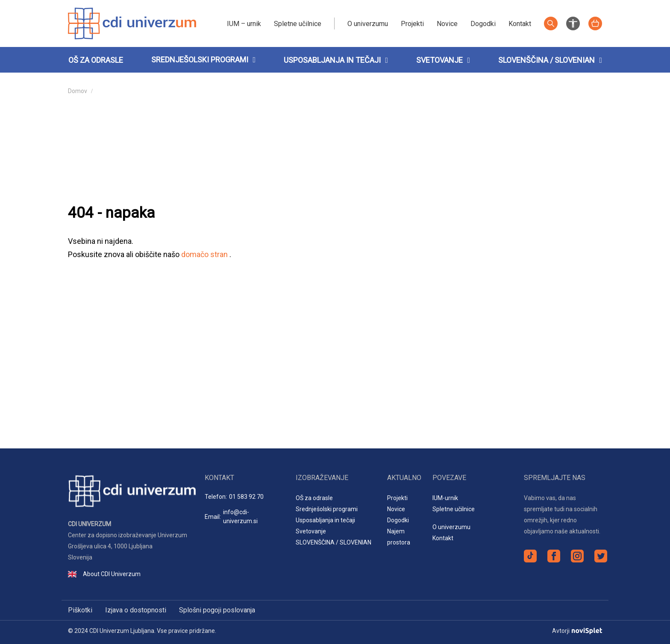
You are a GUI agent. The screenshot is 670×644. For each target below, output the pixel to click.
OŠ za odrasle (96, 60)
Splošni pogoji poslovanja (217, 610)
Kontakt (520, 24)
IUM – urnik (244, 24)
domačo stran (205, 254)
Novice (447, 24)
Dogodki (483, 24)
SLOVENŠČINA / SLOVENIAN (550, 60)
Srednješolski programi (200, 60)
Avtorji (577, 631)
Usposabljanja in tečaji (336, 60)
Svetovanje (443, 60)
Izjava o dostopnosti (136, 610)
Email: (244, 517)
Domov (78, 91)
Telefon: (234, 497)
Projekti (412, 24)
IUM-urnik (445, 498)
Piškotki (80, 610)
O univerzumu (368, 24)
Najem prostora (399, 537)
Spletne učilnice (298, 24)
